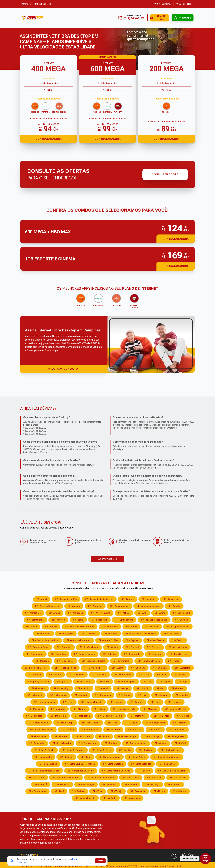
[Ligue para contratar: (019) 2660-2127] (122, 18)
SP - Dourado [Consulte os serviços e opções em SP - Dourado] (42, 661)
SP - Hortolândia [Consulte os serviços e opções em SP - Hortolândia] (123, 674)
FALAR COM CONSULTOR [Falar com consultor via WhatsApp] (64, 368)
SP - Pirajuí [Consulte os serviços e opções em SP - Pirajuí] (104, 736)
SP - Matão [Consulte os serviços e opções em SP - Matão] (100, 709)
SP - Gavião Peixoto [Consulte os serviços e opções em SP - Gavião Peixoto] (94, 667)
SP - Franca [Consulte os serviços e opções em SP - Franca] (174, 661)
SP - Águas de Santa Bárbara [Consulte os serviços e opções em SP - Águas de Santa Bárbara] (99, 599)
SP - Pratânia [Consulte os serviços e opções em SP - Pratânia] (111, 743)
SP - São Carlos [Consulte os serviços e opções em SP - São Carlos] (37, 777)
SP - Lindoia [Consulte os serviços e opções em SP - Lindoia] (137, 702)
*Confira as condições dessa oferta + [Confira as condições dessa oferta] (49, 119)
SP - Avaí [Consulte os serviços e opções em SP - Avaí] (142, 612)
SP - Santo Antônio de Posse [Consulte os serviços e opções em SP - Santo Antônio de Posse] (116, 770)
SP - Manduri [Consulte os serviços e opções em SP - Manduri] (80, 709)
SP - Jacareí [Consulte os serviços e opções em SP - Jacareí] (81, 695)
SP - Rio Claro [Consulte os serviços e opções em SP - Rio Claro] (146, 750)
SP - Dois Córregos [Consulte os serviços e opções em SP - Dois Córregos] (179, 654)
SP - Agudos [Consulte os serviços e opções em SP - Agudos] (128, 599)
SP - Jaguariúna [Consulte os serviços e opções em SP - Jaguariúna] (103, 695)
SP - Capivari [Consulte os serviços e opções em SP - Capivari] (132, 640)
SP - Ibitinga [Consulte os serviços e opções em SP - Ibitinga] (181, 674)
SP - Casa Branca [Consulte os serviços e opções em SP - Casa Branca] (155, 640)
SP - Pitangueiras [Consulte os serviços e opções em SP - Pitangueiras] (176, 736)
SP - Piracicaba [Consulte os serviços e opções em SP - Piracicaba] (83, 736)
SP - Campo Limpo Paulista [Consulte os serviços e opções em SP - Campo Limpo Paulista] (45, 640)
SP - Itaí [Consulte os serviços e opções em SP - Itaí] (147, 681)
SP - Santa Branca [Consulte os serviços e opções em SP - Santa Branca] (48, 763)
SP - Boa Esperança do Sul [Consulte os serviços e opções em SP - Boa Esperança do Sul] (154, 619)
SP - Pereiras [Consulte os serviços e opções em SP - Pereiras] (134, 729)
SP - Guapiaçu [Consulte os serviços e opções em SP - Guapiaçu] (138, 667)
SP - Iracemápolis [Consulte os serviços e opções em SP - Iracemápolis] (126, 681)
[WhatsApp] (174, 855)
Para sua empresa (42, 4)
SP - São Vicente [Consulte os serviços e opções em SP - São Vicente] (178, 777)
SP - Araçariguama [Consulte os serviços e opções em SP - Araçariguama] (119, 606)
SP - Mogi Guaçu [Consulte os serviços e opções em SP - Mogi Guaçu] (34, 715)
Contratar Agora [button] (176, 239)
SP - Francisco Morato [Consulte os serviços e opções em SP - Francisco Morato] (36, 667)
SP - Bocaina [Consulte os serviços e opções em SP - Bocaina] (182, 619)
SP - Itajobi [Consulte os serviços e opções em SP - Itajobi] (165, 681)
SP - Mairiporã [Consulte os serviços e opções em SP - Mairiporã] (58, 709)
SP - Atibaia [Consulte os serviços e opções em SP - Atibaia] (124, 612)
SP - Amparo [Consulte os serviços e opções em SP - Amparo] (74, 606)
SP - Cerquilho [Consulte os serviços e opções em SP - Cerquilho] (64, 647)
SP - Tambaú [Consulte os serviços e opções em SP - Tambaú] (174, 784)
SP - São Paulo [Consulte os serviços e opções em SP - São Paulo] (154, 777)
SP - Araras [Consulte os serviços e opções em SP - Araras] (54, 612)
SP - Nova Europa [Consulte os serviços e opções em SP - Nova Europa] (65, 722)
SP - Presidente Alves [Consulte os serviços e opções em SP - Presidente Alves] (136, 743)
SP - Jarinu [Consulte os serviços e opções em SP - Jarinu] (125, 695)
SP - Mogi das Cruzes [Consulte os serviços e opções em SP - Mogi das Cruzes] (176, 709)
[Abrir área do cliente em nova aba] (185, 4)
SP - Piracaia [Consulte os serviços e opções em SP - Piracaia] (61, 736)
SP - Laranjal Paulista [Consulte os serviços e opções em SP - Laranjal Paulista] (44, 702)
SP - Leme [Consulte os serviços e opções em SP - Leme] (68, 702)
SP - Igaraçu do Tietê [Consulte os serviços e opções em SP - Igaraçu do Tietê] (38, 681)
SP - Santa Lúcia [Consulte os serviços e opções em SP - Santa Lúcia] (168, 763)
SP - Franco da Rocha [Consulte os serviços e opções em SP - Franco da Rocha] (65, 667)
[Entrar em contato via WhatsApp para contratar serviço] (180, 18)
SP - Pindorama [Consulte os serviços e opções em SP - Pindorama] (38, 736)
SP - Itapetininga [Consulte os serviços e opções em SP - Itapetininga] (62, 688)
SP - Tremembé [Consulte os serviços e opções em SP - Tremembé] (138, 791)
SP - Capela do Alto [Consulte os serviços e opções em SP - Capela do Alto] (108, 640)
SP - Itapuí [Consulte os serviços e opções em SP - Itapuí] (103, 688)
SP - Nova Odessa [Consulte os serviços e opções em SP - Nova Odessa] (91, 722)
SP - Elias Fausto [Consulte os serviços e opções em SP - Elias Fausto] (65, 661)
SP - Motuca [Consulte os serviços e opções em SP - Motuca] (183, 715)
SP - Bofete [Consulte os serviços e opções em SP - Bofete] (31, 626)
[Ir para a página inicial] (32, 18)
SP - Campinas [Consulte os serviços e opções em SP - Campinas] (171, 633)
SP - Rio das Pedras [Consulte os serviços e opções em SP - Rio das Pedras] (171, 750)
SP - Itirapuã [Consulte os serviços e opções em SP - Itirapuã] (142, 688)
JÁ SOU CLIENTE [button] (107, 558)
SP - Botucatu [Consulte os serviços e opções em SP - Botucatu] (152, 626)
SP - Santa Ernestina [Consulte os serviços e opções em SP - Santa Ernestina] (113, 763)
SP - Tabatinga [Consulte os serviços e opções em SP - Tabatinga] (152, 784)
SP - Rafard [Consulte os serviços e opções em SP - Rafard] (180, 743)
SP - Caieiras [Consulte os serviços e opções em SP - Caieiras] (111, 633)
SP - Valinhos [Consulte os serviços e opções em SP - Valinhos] (180, 791)
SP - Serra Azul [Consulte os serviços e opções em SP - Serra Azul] (62, 784)
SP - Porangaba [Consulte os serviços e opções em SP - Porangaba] (37, 743)
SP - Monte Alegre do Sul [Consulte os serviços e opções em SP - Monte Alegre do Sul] (110, 715)
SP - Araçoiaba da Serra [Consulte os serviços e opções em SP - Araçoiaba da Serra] (148, 606)
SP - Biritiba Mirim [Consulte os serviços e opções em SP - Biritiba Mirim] (124, 619)
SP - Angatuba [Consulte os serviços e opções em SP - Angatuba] (95, 606)
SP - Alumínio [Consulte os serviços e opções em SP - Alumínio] (149, 599)
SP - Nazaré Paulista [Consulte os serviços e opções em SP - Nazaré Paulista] (38, 722)
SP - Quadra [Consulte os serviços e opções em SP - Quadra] (161, 743)
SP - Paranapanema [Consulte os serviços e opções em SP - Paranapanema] (155, 722)
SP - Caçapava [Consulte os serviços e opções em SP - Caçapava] (66, 633)
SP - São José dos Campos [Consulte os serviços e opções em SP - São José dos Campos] (101, 777)
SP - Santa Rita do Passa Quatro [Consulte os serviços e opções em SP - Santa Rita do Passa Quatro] (44, 770)
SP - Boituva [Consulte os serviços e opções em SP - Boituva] (51, 626)
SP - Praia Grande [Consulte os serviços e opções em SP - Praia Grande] (88, 743)
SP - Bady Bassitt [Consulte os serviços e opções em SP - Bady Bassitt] (181, 612)
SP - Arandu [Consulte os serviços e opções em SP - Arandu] (174, 606)
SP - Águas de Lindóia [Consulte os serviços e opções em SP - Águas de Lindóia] (66, 599)
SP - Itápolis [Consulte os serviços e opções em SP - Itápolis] (84, 688)
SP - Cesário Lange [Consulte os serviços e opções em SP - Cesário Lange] (89, 647)
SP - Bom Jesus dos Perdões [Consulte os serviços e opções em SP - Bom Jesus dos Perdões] (80, 626)
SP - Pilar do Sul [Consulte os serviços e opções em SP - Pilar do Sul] (177, 729)
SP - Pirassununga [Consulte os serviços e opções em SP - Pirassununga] (127, 736)
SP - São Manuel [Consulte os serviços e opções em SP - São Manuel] (131, 777)
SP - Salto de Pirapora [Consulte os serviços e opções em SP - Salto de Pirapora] (110, 757)
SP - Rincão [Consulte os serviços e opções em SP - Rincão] (125, 750)
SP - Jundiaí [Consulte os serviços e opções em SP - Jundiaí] (182, 695)
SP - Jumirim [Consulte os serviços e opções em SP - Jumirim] (161, 695)
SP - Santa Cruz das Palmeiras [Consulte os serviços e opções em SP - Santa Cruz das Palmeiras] (80, 763)
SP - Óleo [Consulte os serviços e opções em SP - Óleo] (113, 722)
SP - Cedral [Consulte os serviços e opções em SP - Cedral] (178, 640)
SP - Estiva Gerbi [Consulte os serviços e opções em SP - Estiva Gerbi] (122, 661)
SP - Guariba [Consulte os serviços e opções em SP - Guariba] (35, 674)
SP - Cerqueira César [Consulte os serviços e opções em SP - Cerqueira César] (38, 647)
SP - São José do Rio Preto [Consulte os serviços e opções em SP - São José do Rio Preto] (66, 777)
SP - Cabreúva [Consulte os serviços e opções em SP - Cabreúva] (44, 633)
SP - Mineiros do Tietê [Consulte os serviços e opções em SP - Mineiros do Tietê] (124, 709)
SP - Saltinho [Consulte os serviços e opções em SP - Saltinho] (66, 757)
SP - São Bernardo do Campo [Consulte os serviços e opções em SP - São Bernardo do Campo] (172, 770)
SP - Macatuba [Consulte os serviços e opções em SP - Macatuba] (36, 709)
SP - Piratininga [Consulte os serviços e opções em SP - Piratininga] (152, 736)
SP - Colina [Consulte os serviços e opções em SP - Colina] (112, 647)
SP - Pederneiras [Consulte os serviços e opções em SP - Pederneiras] (90, 729)
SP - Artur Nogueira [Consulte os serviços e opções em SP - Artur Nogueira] (101, 612)
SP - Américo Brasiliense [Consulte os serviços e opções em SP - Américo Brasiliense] (47, 606)
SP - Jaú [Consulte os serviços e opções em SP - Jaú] (142, 695)
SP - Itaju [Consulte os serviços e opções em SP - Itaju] (183, 681)
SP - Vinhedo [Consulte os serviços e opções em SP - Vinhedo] (110, 798)
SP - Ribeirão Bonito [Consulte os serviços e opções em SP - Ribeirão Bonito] (44, 750)
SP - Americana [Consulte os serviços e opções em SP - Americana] (171, 599)
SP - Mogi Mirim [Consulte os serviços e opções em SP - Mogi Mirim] (59, 715)
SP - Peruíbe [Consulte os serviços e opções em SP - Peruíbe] (155, 729)
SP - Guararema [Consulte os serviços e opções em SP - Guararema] (183, 667)
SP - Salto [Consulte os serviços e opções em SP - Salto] (86, 757)
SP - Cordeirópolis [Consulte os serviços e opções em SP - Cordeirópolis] (178, 647)
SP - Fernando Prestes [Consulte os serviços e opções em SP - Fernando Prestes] (149, 661)
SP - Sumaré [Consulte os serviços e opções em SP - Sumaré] (131, 784)
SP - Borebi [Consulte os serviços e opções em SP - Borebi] (131, 626)
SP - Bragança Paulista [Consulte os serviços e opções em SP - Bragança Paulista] (178, 626)
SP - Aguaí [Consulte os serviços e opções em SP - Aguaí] (42, 599)
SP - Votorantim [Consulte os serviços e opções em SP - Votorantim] (132, 798)
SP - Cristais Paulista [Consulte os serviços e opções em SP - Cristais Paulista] (84, 654)
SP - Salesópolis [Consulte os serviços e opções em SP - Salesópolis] (44, 757)
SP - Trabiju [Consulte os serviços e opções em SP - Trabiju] (116, 791)
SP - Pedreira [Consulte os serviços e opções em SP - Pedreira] (113, 729)
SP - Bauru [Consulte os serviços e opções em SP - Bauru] (78, 619)
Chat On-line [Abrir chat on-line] (153, 18)
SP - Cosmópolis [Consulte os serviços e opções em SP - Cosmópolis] (35, 654)
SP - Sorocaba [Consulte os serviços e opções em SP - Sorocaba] (109, 784)
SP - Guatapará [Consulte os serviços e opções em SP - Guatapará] (77, 674)
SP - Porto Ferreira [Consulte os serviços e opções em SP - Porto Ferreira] (62, 743)
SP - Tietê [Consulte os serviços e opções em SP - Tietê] (98, 791)
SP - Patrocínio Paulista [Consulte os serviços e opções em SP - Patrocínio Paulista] (42, 729)
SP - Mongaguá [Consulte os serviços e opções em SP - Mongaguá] (82, 715)
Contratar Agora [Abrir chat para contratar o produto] (49, 139)
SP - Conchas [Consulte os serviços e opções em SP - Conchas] (154, 647)
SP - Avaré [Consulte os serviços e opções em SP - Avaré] (160, 612)
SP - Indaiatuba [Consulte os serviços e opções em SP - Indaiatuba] (84, 681)
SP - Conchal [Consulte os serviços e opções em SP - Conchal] (132, 647)
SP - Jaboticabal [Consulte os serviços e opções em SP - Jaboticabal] (58, 695)
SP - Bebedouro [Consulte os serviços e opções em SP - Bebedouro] (99, 619)
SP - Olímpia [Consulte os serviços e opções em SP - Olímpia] (131, 722)
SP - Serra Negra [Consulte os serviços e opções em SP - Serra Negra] (86, 784)
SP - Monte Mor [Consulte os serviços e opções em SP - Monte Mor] (161, 715)
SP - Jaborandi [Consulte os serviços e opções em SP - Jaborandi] (35, 695)
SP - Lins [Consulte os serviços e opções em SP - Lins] (155, 702)
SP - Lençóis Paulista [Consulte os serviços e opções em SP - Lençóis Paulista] (92, 702)
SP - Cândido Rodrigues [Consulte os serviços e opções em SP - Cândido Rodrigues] (79, 640)
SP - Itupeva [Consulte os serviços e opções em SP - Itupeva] (178, 688)
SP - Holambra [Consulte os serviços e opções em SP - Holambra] (99, 674)
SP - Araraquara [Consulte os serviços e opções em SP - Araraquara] (33, 612)
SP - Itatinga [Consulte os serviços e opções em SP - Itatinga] (122, 688)
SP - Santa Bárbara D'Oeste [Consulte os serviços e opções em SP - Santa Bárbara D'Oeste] (167, 757)
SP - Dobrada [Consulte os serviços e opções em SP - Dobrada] (155, 654)
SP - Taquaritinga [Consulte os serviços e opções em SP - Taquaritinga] (37, 791)
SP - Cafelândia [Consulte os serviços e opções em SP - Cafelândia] (89, 633)
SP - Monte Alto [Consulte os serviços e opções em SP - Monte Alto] (138, 715)
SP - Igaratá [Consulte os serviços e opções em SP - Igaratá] (63, 681)
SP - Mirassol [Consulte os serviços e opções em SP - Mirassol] (150, 709)
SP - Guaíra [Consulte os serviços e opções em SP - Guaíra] (117, 667)
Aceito (100, 861)
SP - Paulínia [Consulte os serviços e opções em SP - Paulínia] (68, 729)
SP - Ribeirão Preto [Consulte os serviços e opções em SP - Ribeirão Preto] (102, 750)
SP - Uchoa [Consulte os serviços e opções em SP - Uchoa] (159, 791)
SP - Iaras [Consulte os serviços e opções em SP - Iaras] (144, 674)
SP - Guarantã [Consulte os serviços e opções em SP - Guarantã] (160, 667)
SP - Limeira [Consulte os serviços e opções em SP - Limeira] (116, 702)
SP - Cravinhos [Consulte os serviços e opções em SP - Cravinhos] (59, 654)
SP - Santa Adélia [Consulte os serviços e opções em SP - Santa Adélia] (137, 757)
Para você (26, 4)
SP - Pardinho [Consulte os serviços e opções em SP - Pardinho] (180, 722)
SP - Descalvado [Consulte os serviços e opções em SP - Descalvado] (132, 654)
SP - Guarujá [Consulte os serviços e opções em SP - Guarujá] (55, 674)
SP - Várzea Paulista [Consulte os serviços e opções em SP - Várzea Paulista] (85, 798)
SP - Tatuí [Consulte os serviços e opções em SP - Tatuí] (59, 791)
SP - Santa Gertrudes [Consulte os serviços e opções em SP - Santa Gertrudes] (141, 763)
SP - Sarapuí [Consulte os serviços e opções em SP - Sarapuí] (41, 784)
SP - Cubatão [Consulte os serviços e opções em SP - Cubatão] (109, 654)
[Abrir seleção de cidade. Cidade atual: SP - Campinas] (163, 4)
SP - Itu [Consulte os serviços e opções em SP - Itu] (160, 688)
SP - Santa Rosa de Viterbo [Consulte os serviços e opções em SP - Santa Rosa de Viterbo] (81, 770)
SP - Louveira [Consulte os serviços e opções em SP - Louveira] (174, 702)
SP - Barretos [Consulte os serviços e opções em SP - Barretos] (58, 619)
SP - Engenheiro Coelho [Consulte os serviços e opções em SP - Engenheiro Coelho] (94, 661)
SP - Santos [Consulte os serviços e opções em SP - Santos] (144, 770)
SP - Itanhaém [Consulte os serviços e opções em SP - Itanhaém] (39, 688)
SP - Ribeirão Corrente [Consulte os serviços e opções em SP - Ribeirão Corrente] (73, 750)
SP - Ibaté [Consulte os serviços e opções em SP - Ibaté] (162, 674)
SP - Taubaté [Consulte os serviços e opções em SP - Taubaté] (78, 791)
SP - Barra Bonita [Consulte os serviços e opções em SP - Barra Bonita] (35, 619)
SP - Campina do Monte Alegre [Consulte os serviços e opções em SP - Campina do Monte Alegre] (141, 633)
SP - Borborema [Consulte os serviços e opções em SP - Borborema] (110, 626)
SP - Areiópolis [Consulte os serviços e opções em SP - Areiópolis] (76, 612)
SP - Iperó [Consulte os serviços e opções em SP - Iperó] (105, 681)
